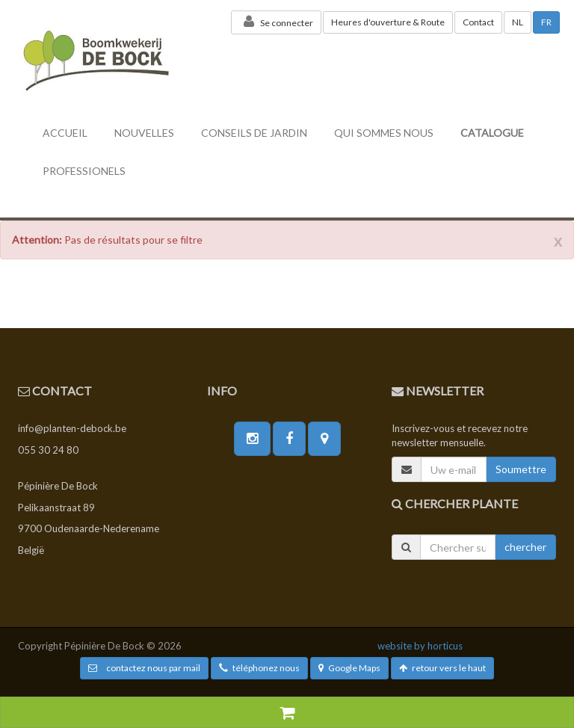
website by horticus (420, 646)
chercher (525, 547)
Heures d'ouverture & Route (388, 22)
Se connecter (276, 22)
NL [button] (518, 22)
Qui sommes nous (384, 133)
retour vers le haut (442, 668)
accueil (65, 133)
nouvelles (144, 133)
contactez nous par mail (144, 668)
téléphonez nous (259, 668)
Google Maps (349, 668)
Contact (478, 22)
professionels (84, 171)
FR (546, 22)
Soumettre (521, 469)
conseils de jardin (254, 133)
